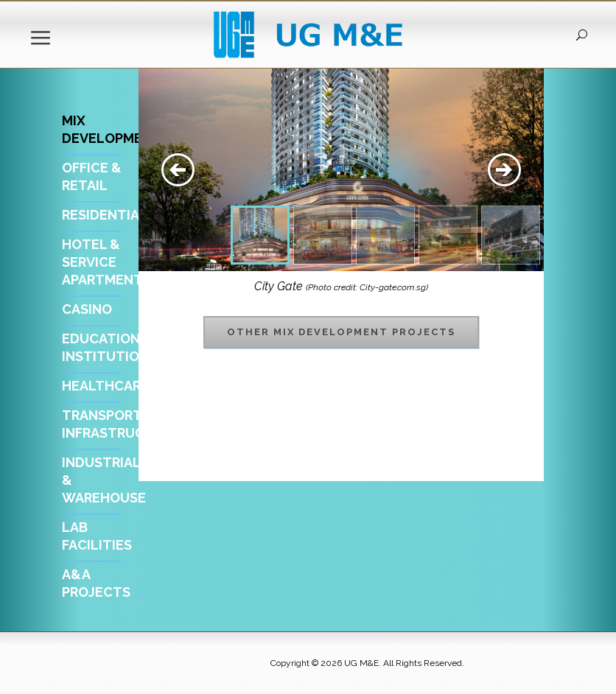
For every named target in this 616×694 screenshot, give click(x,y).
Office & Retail (92, 176)
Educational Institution (109, 347)
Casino (87, 309)
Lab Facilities (97, 536)
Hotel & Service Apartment (102, 262)
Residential (105, 215)
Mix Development (112, 129)
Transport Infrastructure (121, 424)
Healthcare (105, 386)
